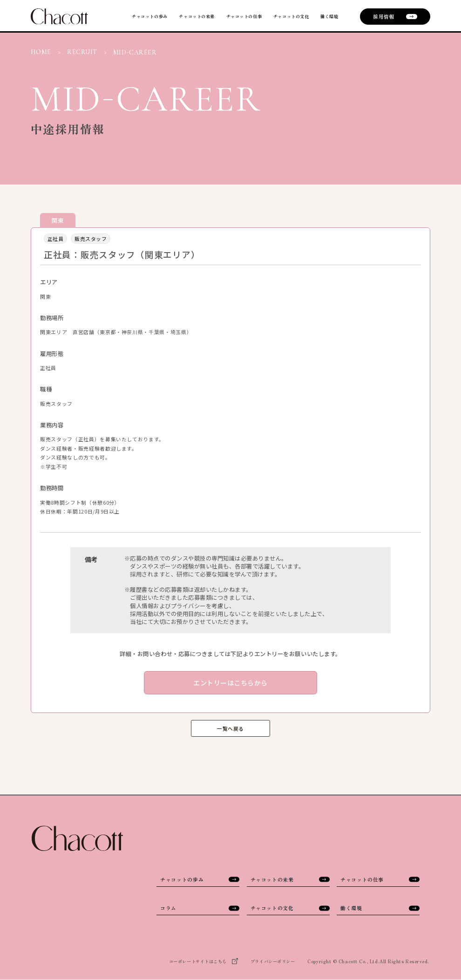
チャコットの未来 (173, 16)
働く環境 (328, 16)
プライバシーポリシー (273, 961)
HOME (41, 52)
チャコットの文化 (283, 16)
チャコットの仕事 (228, 16)
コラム (200, 908)
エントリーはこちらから (230, 683)
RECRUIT (82, 52)
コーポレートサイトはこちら (203, 962)
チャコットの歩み (119, 16)
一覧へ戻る (230, 728)
